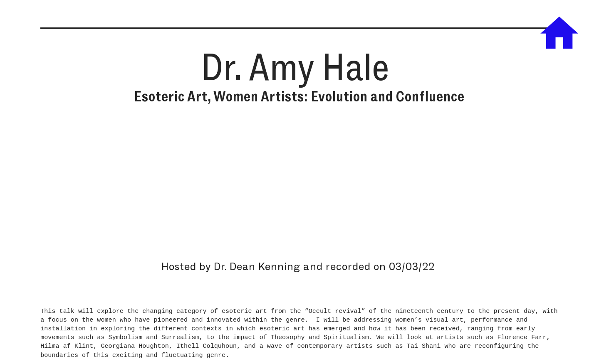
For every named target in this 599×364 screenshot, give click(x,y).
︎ (559, 34)
